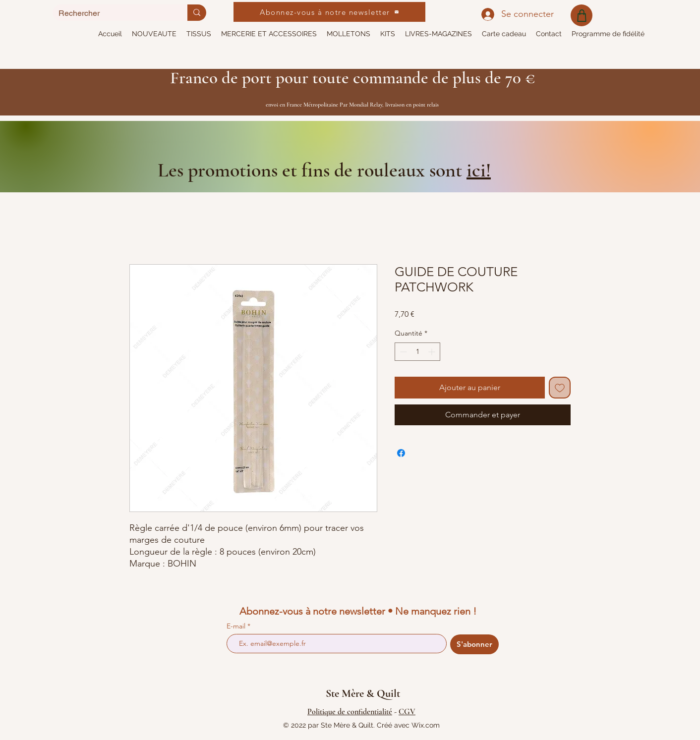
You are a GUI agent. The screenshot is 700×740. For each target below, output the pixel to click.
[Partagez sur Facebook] (401, 453)
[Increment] (433, 352)
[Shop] (582, 15)
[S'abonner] (474, 644)
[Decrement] (402, 352)
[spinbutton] (417, 352)
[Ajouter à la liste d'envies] (560, 388)
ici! (479, 170)
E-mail (237, 626)
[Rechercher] (113, 13)
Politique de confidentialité (350, 712)
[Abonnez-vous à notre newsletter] (329, 12)
